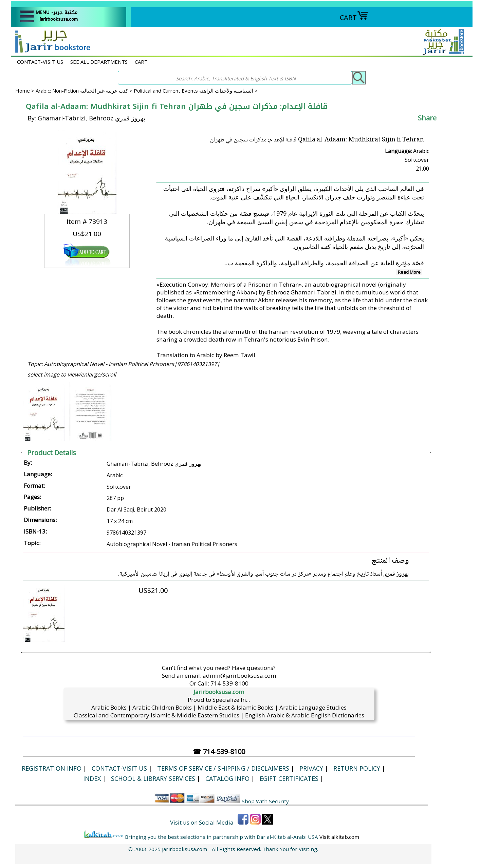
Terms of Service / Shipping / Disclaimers (223, 768)
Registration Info (52, 768)
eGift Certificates (289, 778)
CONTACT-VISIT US (40, 62)
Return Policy (357, 768)
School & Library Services (153, 778)
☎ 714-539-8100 (219, 751)
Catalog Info (227, 778)
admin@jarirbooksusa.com (239, 676)
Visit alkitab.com (339, 837)
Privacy (311, 768)
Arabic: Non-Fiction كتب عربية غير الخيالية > (85, 91)
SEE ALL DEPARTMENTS (99, 62)
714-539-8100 (229, 683)
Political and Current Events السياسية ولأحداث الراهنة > (196, 91)
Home (23, 91)
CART (354, 17)
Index (92, 778)
